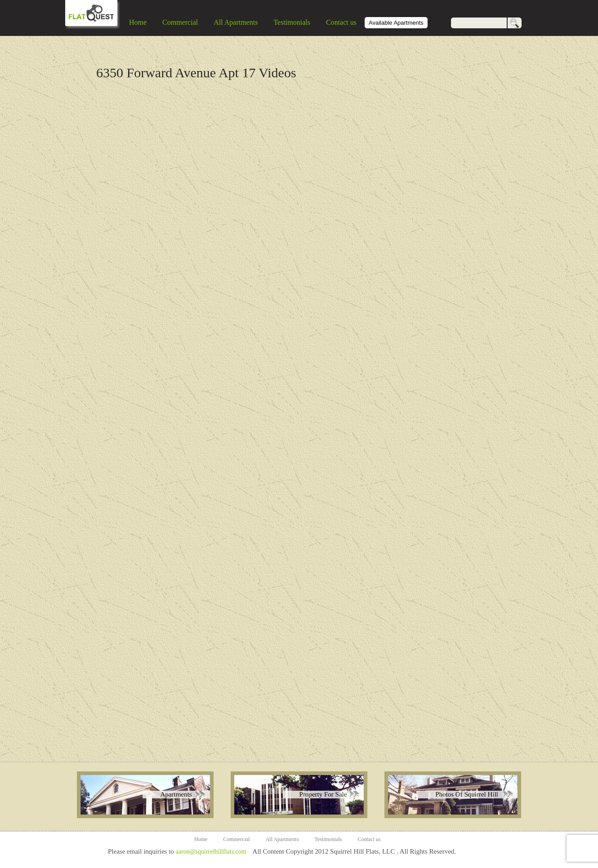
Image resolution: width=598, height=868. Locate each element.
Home (138, 22)
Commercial (180, 22)
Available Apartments (396, 23)
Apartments (176, 794)
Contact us (341, 22)
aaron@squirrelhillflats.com (211, 852)
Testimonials (292, 22)
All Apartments (236, 22)
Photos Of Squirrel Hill (467, 794)
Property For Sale (323, 794)
